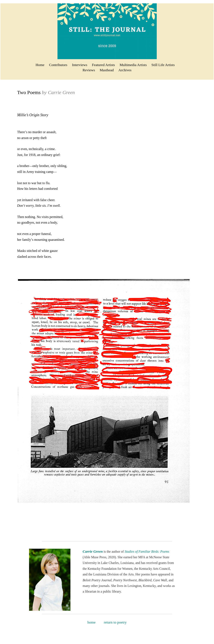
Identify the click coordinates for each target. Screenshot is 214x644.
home (93, 622)
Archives (125, 70)
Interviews (80, 65)
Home (40, 65)
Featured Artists (103, 65)
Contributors (58, 65)
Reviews (89, 70)
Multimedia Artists (133, 65)
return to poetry (115, 622)
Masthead (107, 70)
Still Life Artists (163, 65)
